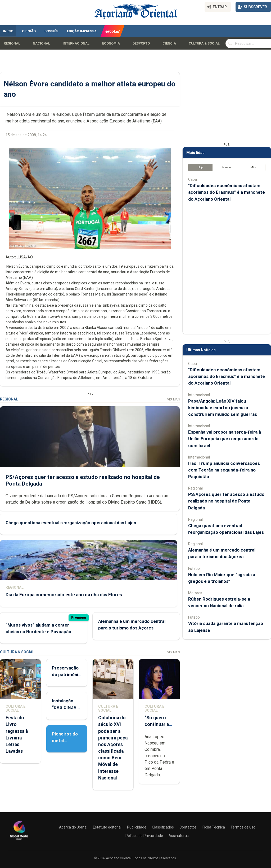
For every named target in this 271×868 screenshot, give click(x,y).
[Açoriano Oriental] (19, 840)
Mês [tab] (253, 167)
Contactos (188, 827)
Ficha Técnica (214, 827)
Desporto (141, 43)
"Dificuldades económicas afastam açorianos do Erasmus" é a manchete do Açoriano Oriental (227, 192)
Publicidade (137, 827)
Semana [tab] (227, 167)
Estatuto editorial (107, 827)
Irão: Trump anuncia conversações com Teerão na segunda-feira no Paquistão (224, 470)
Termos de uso (243, 827)
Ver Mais (173, 400)
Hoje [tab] (200, 167)
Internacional (76, 43)
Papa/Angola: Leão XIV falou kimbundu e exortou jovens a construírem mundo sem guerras (223, 408)
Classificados (163, 827)
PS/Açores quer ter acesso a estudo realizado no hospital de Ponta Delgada (226, 501)
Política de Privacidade (144, 836)
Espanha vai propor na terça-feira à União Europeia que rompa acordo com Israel (225, 439)
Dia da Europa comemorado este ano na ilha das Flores (64, 595)
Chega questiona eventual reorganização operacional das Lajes (71, 523)
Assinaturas (179, 836)
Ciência (169, 43)
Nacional (41, 43)
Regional (12, 43)
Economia (111, 43)
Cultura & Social (204, 43)
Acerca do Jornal (73, 827)
